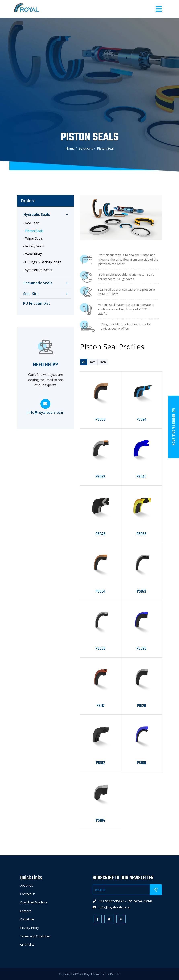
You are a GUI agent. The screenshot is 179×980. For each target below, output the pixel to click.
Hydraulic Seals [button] (46, 214)
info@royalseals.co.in (46, 412)
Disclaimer (27, 919)
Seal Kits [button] (46, 294)
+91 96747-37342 (140, 901)
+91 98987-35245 (112, 901)
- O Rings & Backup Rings (42, 262)
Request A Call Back (173, 427)
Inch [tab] (103, 362)
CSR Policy (27, 944)
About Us (27, 885)
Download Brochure (34, 902)
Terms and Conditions (35, 936)
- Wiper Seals (33, 238)
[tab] (46, 214)
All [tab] (84, 362)
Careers (26, 911)
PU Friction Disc (37, 303)
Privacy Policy (30, 928)
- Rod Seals (31, 223)
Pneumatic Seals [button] (46, 283)
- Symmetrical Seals (38, 270)
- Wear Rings (33, 254)
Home (70, 148)
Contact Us (28, 894)
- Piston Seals (33, 231)
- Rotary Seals (33, 246)
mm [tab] (93, 362)
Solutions (86, 148)
